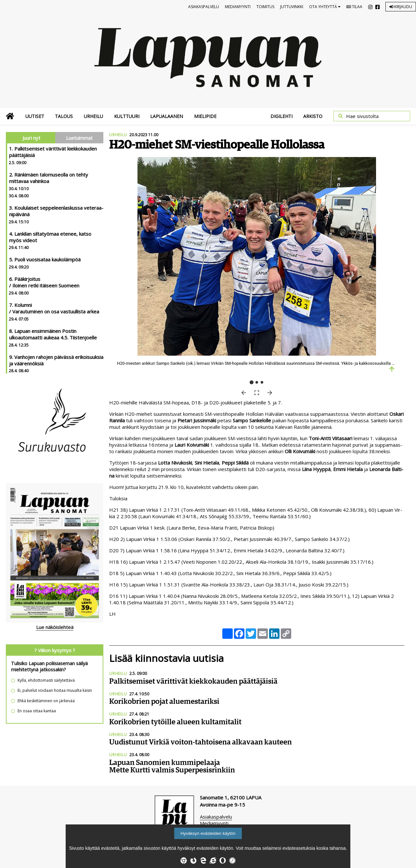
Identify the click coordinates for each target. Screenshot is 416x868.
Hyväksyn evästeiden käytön (208, 833)
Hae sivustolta (362, 116)
